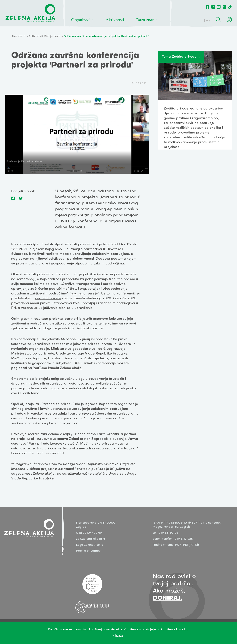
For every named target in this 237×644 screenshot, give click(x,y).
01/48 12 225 (184, 539)
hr (201, 21)
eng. (83, 289)
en (208, 21)
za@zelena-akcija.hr (91, 539)
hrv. (74, 289)
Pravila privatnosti (89, 551)
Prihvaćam (118, 636)
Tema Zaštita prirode (179, 57)
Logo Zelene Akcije (90, 545)
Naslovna (19, 37)
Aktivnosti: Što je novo (44, 37)
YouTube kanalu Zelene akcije (57, 368)
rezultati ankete (48, 298)
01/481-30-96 (168, 533)
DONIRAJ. (167, 598)
